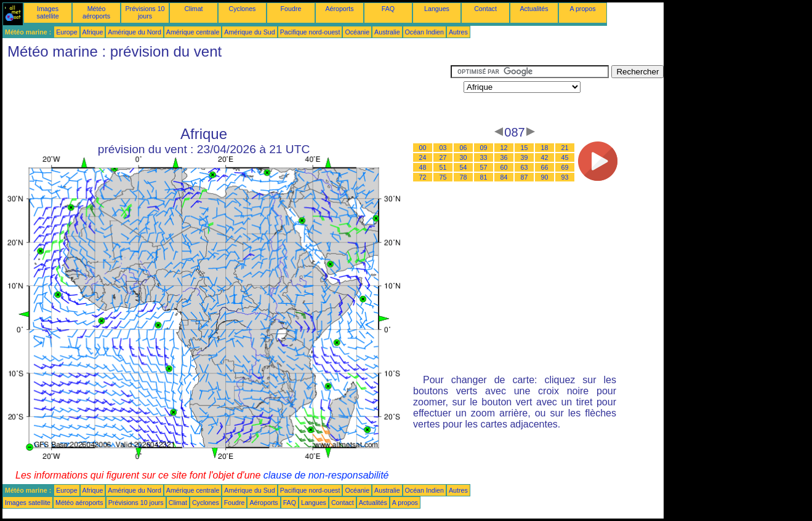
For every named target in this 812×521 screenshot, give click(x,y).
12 (504, 148)
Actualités (534, 9)
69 (565, 167)
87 (525, 177)
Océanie (357, 32)
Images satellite (47, 12)
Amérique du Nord (134, 32)
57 (484, 167)
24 (423, 157)
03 (443, 148)
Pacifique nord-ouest (310, 32)
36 (504, 157)
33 (484, 157)
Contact (485, 9)
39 (525, 157)
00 (423, 148)
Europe (66, 32)
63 (525, 167)
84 (504, 177)
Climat (193, 9)
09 (484, 148)
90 (545, 177)
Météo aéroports (96, 12)
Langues (437, 9)
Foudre (291, 9)
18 (545, 148)
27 (443, 157)
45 (565, 157)
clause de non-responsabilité (326, 475)
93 (565, 177)
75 (443, 177)
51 (443, 167)
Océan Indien (424, 32)
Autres (458, 32)
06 (464, 148)
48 (423, 167)
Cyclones (243, 9)
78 (464, 177)
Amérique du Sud (249, 32)
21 (565, 148)
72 (423, 177)
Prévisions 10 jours (145, 12)
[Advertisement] (227, 93)
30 (464, 157)
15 (525, 148)
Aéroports (339, 9)
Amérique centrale (193, 32)
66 (545, 167)
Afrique (93, 32)
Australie (387, 32)
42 (545, 157)
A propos (582, 9)
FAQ (388, 9)
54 (464, 167)
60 (504, 167)
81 (484, 177)
